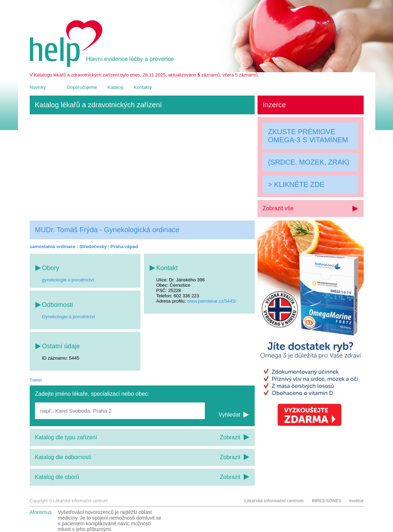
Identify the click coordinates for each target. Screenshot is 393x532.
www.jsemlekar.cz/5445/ (212, 301)
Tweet (36, 380)
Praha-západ (124, 247)
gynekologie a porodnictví (68, 280)
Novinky (38, 87)
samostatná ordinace (53, 247)
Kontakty (143, 87)
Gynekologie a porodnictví (69, 317)
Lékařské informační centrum (274, 501)
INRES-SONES (326, 501)
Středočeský (93, 247)
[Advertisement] (142, 167)
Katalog (115, 87)
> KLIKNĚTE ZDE (296, 184)
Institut (357, 501)
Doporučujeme (82, 87)
